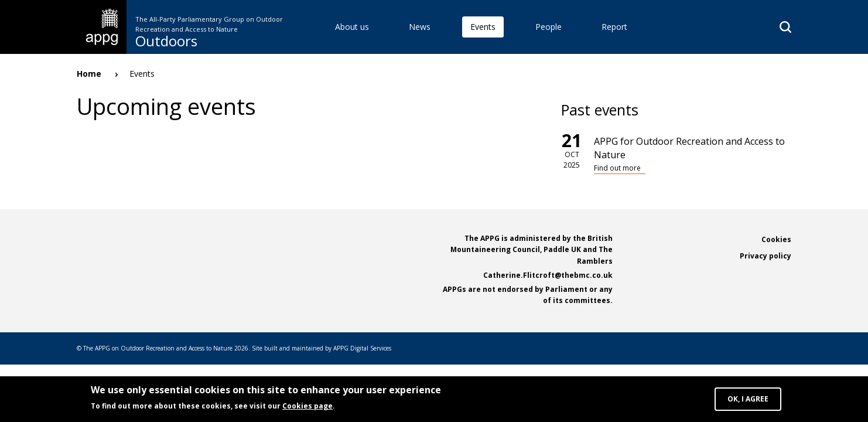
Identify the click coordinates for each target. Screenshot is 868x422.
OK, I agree (748, 399)
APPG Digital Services (362, 348)
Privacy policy (766, 256)
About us (352, 27)
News (420, 27)
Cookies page (307, 406)
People (549, 27)
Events (483, 27)
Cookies (776, 239)
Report (614, 27)
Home (89, 74)
